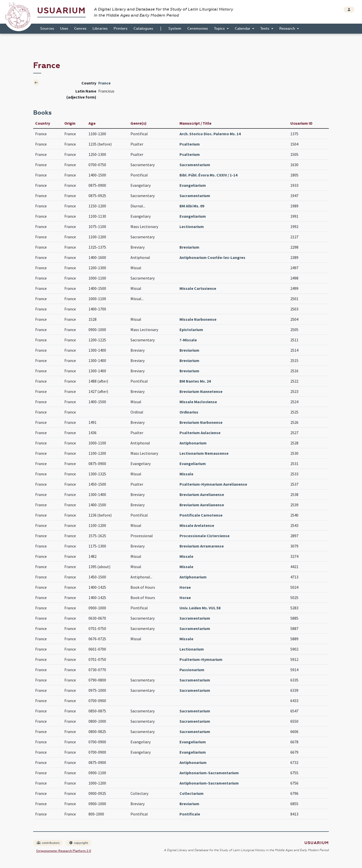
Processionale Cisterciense (205, 536)
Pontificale (190, 814)
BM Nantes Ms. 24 (195, 381)
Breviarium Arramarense (202, 546)
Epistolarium (191, 330)
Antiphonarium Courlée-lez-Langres (212, 257)
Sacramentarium (195, 165)
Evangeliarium (193, 185)
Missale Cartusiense (198, 288)
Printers (121, 29)
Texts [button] (265, 29)
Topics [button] (220, 29)
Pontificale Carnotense (201, 515)
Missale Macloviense (198, 402)
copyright (78, 843)
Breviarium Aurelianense (202, 494)
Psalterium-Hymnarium (201, 659)
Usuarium (61, 11)
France (104, 83)
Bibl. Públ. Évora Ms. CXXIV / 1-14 (208, 175)
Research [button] (288, 29)
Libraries (100, 29)
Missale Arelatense (197, 525)
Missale (186, 474)
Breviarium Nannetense (201, 391)
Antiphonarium (193, 443)
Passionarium (192, 670)
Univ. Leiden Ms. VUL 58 (200, 608)
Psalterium (190, 144)
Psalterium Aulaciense (200, 433)
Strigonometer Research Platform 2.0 (64, 851)
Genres (80, 29)
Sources (47, 29)
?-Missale (188, 340)
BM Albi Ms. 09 (192, 206)
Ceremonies (198, 29)
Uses (64, 29)
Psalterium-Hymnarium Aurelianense (213, 484)
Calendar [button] (243, 29)
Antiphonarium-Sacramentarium (209, 773)
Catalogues (143, 29)
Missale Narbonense (198, 319)
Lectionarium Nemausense (204, 453)
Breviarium (189, 247)
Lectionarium (192, 226)
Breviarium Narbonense (201, 422)
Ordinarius (189, 412)
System (175, 29)
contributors (48, 843)
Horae (185, 587)
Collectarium (192, 793)
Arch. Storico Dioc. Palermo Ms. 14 (210, 134)
